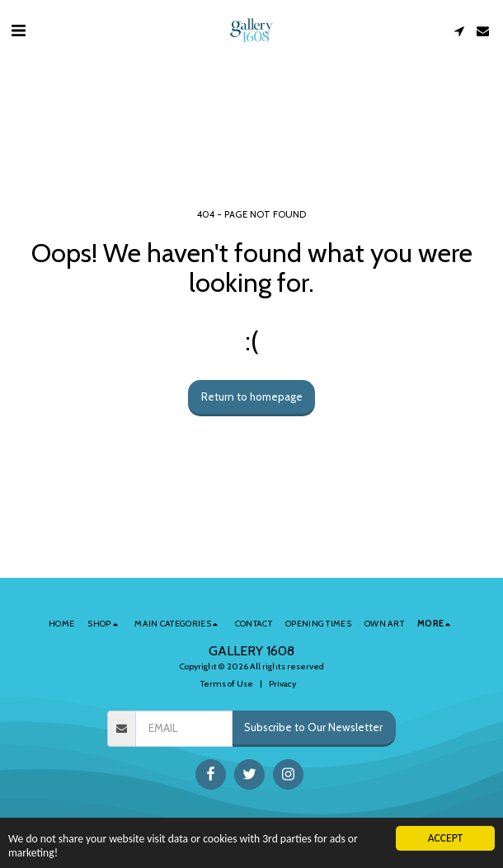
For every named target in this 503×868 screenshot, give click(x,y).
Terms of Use (227, 684)
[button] (18, 30)
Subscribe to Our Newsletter (313, 727)
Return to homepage (252, 396)
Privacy (282, 684)
